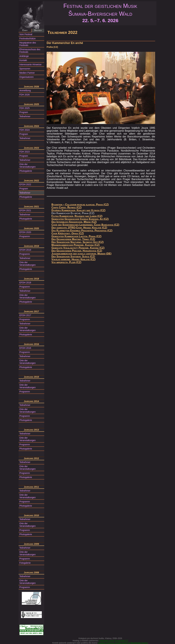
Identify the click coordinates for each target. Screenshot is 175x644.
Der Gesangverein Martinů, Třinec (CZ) (73, 239)
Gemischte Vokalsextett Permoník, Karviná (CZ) (78, 248)
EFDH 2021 (25, 210)
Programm (25, 236)
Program (24, 112)
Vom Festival (26, 34)
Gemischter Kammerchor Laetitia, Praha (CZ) (76, 236)
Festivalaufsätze (27, 38)
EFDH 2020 (25, 232)
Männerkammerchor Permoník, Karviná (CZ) (75, 245)
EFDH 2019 (25, 250)
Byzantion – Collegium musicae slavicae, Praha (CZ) (80, 205)
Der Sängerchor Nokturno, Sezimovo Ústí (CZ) (78, 242)
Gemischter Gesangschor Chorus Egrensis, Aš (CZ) (80, 219)
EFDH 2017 (25, 315)
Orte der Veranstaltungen (27, 165)
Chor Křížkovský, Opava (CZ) (68, 233)
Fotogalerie (25, 563)
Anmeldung (25, 90)
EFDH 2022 (25, 184)
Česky (25, 30)
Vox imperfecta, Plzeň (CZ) (66, 262)
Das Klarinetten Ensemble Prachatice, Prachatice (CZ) (82, 231)
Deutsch (38, 30)
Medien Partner (27, 73)
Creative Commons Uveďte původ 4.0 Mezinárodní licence (123, 643)
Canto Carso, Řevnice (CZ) (67, 207)
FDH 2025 (25, 108)
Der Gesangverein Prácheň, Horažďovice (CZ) (77, 251)
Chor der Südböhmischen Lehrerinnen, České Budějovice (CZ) (85, 225)
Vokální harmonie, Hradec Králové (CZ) (73, 259)
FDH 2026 (25, 95)
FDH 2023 (25, 152)
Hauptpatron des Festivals (28, 44)
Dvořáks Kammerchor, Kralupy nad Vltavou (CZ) (78, 210)
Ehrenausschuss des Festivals (30, 51)
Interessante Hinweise (30, 64)
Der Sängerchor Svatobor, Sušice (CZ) (73, 256)
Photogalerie (26, 171)
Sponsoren (25, 69)
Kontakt (23, 60)
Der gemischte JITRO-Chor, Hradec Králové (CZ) (79, 228)
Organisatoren (27, 77)
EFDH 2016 (25, 348)
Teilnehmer (25, 116)
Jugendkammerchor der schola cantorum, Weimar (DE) (81, 254)
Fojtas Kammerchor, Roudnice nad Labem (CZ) (77, 216)
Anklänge (24, 56)
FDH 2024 (25, 130)
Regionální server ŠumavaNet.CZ (114, 641)
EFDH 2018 (25, 283)
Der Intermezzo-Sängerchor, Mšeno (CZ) (74, 222)
